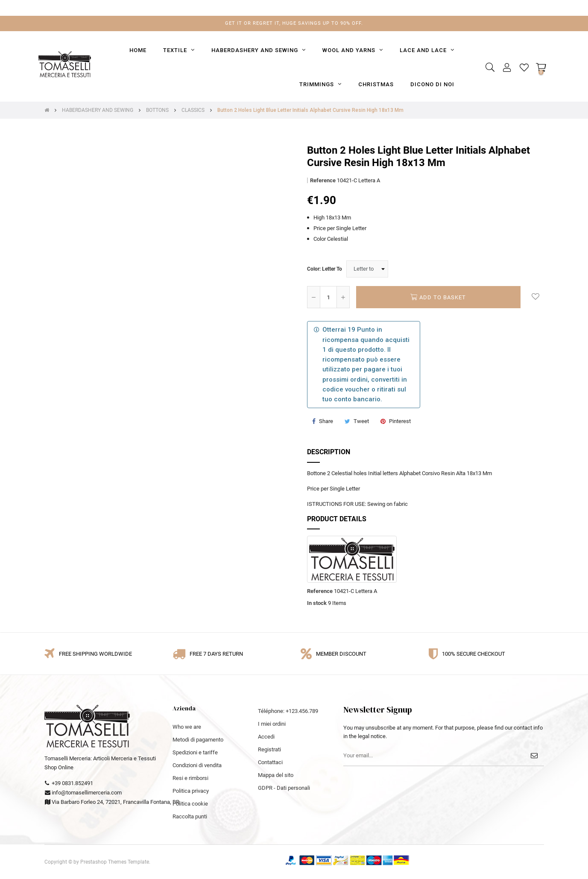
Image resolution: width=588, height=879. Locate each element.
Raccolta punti (190, 816)
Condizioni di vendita (197, 765)
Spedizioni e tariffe (195, 752)
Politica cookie (190, 804)
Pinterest (400, 421)
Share (326, 421)
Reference (323, 180)
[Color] (367, 269)
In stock (317, 603)
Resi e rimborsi (190, 778)
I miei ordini (272, 724)
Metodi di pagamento (198, 740)
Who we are (187, 727)
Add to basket (438, 297)
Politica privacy (191, 791)
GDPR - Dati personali (284, 788)
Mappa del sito (276, 775)
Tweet (361, 421)
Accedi (266, 737)
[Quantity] (328, 297)
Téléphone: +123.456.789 (288, 711)
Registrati (269, 749)
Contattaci (270, 762)
